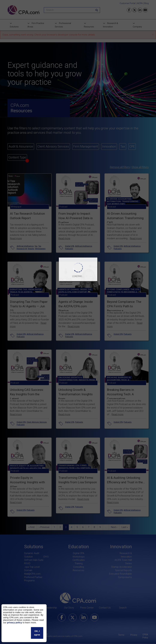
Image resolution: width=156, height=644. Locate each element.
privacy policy (14, 622)
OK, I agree (37, 633)
